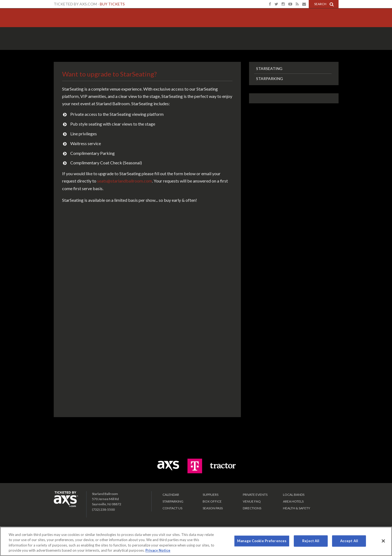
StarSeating (269, 68)
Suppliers (211, 495)
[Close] (383, 541)
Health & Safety (297, 508)
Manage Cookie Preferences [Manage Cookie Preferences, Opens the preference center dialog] (262, 541)
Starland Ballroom (73, 16)
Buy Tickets (112, 4)
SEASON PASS (213, 508)
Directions (252, 508)
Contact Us (172, 508)
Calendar (171, 495)
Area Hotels (293, 501)
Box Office (212, 501)
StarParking (270, 79)
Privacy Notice (158, 550)
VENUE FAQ (252, 501)
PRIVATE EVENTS (255, 495)
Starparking (173, 501)
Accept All (349, 541)
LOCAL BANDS (294, 495)
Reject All (311, 541)
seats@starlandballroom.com (125, 181)
